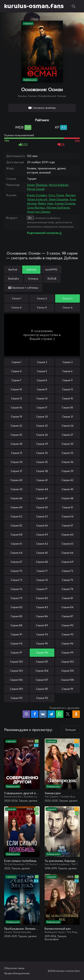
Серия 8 (42, 380)
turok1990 (51, 269)
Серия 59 (42, 535)
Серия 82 (16, 607)
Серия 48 (67, 498)
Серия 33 (67, 453)
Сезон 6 (68, 307)
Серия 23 (42, 426)
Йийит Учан (46, 203)
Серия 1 (16, 362)
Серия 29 (42, 444)
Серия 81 (67, 598)
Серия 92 (42, 634)
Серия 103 (16, 671)
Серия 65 (42, 553)
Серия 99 (67, 653)
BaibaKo (14, 279)
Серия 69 (67, 562)
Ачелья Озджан (65, 203)
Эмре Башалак (58, 199)
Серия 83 (42, 607)
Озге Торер (56, 195)
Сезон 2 (42, 298)
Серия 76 (16, 589)
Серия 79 (16, 598)
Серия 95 (42, 643)
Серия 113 (42, 698)
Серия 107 (42, 680)
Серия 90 (67, 625)
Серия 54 (68, 516)
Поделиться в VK (43, 714)
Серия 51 (68, 507)
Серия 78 (67, 589)
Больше (71, 730)
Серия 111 (67, 689)
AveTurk (13, 269)
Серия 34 (16, 462)
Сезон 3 (67, 298)
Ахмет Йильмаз (37, 185)
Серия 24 (68, 426)
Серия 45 (68, 489)
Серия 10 (16, 389)
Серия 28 (16, 444)
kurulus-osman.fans (34, 6)
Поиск (74, 6)
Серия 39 (68, 471)
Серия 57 (68, 525)
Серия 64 (16, 553)
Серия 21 (68, 417)
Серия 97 (16, 653)
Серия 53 (42, 516)
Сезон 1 (16, 298)
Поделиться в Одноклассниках (76, 714)
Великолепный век (58, 929)
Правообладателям (17, 973)
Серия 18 (67, 407)
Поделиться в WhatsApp (60, 714)
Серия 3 (68, 362)
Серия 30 (68, 444)
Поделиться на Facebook (35, 714)
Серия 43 (16, 489)
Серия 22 (16, 426)
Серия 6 (67, 371)
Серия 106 (16, 680)
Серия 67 (16, 562)
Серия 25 (16, 435)
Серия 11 (42, 389)
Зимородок (53, 793)
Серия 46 (16, 498)
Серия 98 (42, 653)
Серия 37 (16, 471)
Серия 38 (42, 471)
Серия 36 (68, 462)
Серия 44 (42, 489)
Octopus (33, 279)
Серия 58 (16, 535)
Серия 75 (68, 580)
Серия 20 (42, 417)
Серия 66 (67, 553)
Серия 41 (42, 480)
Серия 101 (42, 662)
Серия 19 (16, 417)
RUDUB (52, 279)
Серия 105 (68, 671)
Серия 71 (42, 571)
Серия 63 (68, 544)
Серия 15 (68, 398)
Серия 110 (42, 689)
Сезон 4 (16, 307)
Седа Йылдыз (36, 208)
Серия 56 (42, 525)
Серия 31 (16, 453)
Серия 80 (42, 598)
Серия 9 (67, 380)
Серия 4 (16, 371)
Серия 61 (16, 544)
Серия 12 (68, 389)
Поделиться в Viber (26, 714)
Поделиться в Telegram (51, 714)
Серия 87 (67, 616)
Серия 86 (42, 616)
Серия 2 (42, 362)
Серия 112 (16, 698)
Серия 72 (68, 571)
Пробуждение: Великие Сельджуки (22, 929)
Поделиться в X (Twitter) (68, 714)
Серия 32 (42, 453)
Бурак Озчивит (37, 195)
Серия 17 (42, 407)
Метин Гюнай (36, 189)
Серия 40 (16, 480)
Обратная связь (14, 968)
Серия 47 (42, 498)
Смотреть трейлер (44, 108)
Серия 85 (16, 616)
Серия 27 (68, 435)
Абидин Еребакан (58, 208)
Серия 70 (16, 571)
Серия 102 (68, 662)
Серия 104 (42, 671)
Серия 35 (42, 462)
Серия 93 (68, 634)
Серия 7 (16, 380)
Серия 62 (42, 544)
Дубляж (31, 269)
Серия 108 (67, 680)
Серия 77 (42, 589)
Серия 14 (42, 398)
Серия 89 (42, 625)
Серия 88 (16, 625)
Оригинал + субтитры (23, 288)
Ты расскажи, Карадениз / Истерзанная (62, 861)
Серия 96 (67, 643)
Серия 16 (16, 407)
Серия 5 (42, 371)
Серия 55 (16, 525)
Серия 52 (16, 516)
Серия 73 (16, 580)
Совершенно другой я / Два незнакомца (22, 793)
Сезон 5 (42, 307)
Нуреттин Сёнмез (39, 212)
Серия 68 (42, 562)
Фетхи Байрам (58, 185)
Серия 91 (16, 634)
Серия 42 (68, 480)
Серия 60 (67, 535)
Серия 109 (16, 689)
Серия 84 (67, 607)
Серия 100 (16, 662)
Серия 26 (42, 435)
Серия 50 (42, 507)
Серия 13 (16, 398)
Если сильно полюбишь (20, 861)
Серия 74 (42, 580)
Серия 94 (16, 643)
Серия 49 (16, 507)
